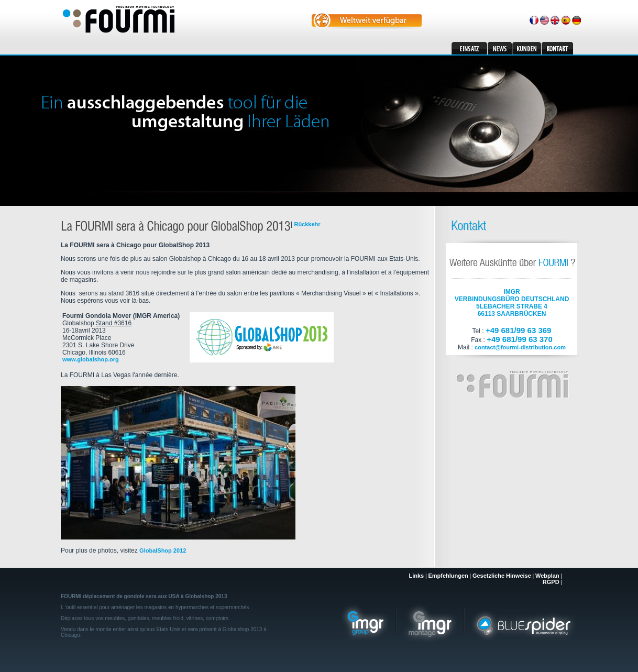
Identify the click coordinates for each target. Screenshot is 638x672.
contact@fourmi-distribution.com (520, 347)
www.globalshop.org (91, 359)
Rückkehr (307, 224)
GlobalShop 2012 (163, 550)
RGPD (551, 582)
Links (416, 576)
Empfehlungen (448, 576)
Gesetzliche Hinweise (502, 576)
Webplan (547, 576)
